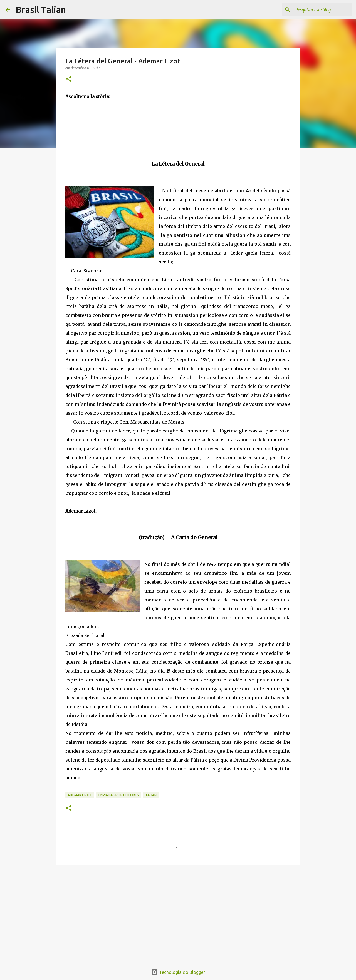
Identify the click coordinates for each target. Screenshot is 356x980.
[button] (69, 79)
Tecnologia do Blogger (178, 972)
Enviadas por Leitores (119, 795)
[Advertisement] (178, 912)
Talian (151, 795)
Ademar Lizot (80, 795)
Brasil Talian (41, 9)
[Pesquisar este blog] (322, 10)
